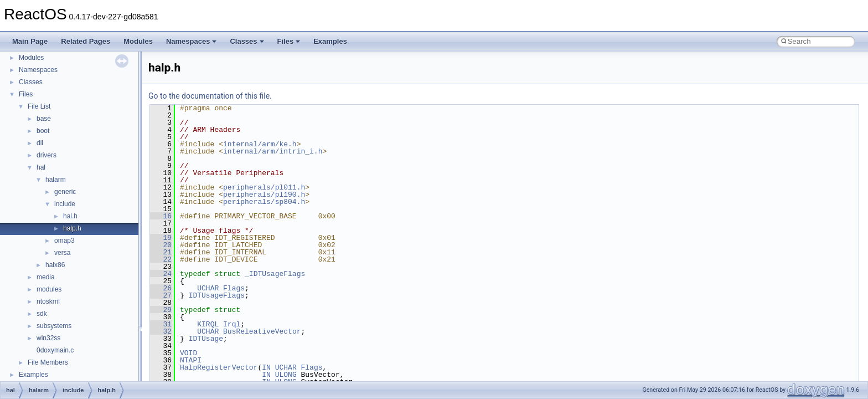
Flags (234, 288)
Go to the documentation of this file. (210, 96)
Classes (247, 41)
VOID (188, 353)
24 (161, 274)
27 (161, 295)
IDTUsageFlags (217, 295)
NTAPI (191, 360)
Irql (232, 324)
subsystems (54, 326)
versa (62, 253)
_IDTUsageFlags (275, 274)
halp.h (72, 228)
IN (266, 367)
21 (161, 252)
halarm (56, 180)
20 (161, 245)
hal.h (70, 216)
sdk (42, 314)
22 (161, 259)
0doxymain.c (55, 350)
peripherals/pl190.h (264, 195)
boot (43, 131)
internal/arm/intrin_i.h (273, 151)
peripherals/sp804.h (264, 202)
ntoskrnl (48, 301)
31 (161, 324)
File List (39, 106)
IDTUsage (206, 339)
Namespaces (192, 41)
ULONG (286, 375)
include (65, 204)
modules (49, 289)
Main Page (30, 41)
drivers (46, 155)
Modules (138, 41)
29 (161, 310)
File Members (48, 362)
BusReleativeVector (262, 331)
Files (289, 41)
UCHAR (208, 288)
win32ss (48, 338)
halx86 (55, 265)
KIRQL (208, 324)
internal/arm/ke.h (260, 144)
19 (161, 238)
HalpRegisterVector (219, 367)
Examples (330, 41)
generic (65, 192)
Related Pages (86, 41)
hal (41, 167)
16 (161, 216)
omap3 (64, 241)
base (44, 119)
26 (161, 288)
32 (161, 331)
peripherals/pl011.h (264, 187)
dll (40, 143)
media (46, 277)
